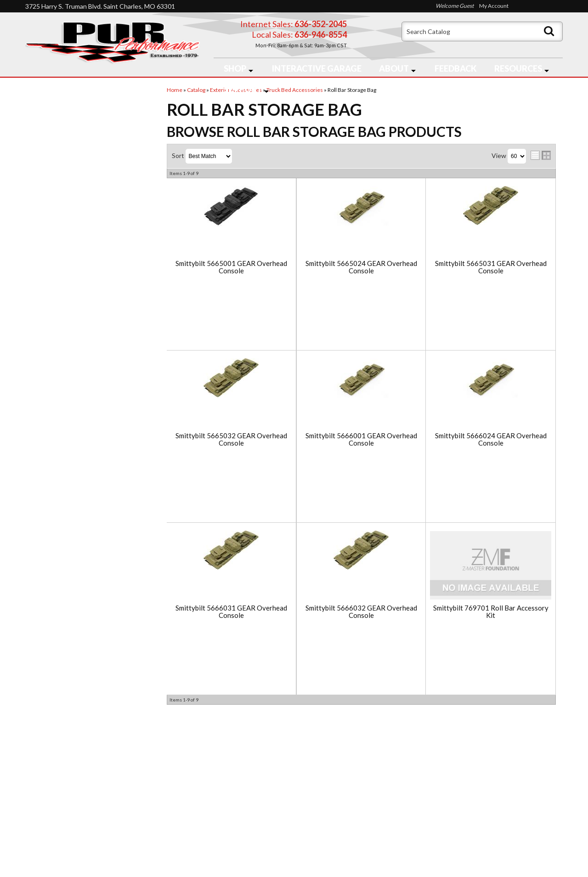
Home (42, 779)
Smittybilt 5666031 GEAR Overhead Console (231, 612)
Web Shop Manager (368, 864)
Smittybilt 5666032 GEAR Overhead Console (361, 612)
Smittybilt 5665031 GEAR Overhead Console (491, 267)
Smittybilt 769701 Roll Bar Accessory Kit (491, 612)
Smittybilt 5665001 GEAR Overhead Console (231, 267)
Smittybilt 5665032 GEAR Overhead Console (231, 439)
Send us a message (330, 837)
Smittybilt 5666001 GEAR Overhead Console (361, 439)
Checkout (46, 98)
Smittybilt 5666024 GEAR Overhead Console (491, 439)
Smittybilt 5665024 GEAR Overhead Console (361, 267)
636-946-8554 (347, 802)
